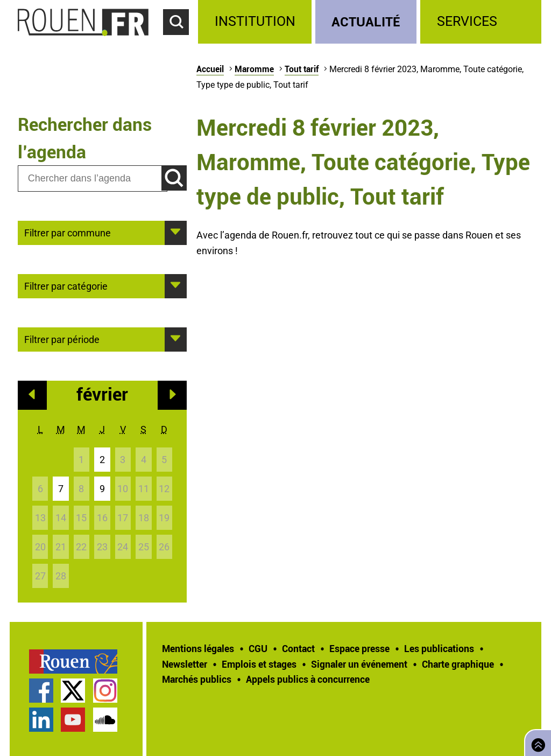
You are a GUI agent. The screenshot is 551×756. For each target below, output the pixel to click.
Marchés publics (197, 679)
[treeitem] (256, 22)
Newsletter (185, 664)
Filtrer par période (62, 339)
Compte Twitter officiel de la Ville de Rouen (73, 691)
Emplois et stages (259, 664)
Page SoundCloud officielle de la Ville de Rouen (105, 720)
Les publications (439, 648)
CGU (258, 648)
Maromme (254, 69)
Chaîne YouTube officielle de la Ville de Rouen (73, 720)
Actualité (366, 21)
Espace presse (359, 648)
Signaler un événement (359, 664)
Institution (255, 21)
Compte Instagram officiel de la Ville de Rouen (105, 691)
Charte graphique (458, 664)
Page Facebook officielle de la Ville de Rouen (41, 691)
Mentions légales (198, 648)
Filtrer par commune (68, 232)
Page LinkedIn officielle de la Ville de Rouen (41, 720)
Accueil (210, 69)
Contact (298, 648)
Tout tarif (302, 69)
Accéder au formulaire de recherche (181, 41)
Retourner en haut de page (536, 742)
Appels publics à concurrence (308, 679)
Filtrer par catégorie (66, 285)
